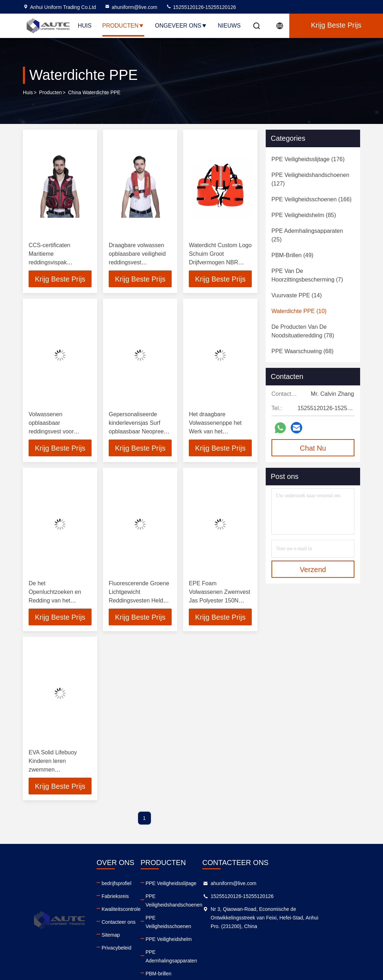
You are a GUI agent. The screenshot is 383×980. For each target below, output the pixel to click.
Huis (85, 26)
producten (50, 93)
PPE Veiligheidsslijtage (188, 885)
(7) (307, 275)
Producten (123, 26)
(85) (304, 215)
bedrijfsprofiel (125, 885)
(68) (303, 351)
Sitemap (119, 936)
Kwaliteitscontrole (130, 911)
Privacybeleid (125, 949)
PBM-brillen (176, 949)
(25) (307, 235)
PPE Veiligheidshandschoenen (197, 898)
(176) (308, 159)
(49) (292, 255)
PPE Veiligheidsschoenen (191, 911)
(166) (311, 199)
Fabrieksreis (124, 898)
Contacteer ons (127, 923)
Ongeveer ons (181, 26)
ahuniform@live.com (131, 7)
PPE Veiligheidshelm (186, 923)
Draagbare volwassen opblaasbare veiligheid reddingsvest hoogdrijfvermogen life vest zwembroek (137, 262)
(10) (299, 311)
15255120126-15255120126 (201, 7)
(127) (310, 179)
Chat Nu (313, 448)
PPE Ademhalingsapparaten (194, 936)
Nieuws (229, 26)
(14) (297, 295)
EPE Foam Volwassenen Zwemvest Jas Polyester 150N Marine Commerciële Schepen (220, 601)
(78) (303, 331)
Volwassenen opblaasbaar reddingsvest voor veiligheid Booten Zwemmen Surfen (51, 432)
